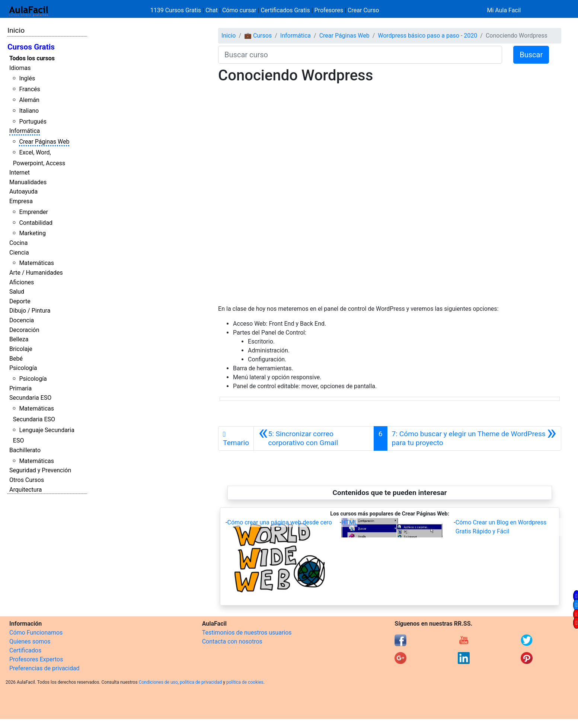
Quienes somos (30, 641)
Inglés (27, 78)
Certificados (25, 650)
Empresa (21, 201)
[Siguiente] (474, 438)
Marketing (32, 233)
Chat (212, 10)
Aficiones (22, 282)
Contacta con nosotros (232, 641)
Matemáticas (36, 263)
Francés (29, 89)
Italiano (29, 111)
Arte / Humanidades (36, 273)
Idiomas (20, 68)
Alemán (29, 100)
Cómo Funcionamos (36, 633)
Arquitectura (25, 490)
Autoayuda (23, 191)
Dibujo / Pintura (30, 311)
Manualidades (28, 182)
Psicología (23, 368)
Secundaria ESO (30, 398)
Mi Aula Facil (504, 10)
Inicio (16, 30)
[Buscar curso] (360, 55)
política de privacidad (201, 682)
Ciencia (19, 253)
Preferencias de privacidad (44, 668)
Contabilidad (36, 223)
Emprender (33, 212)
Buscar (531, 55)
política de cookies (245, 682)
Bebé (16, 359)
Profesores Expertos (36, 659)
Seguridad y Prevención (40, 470)
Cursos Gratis (31, 47)
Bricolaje (21, 349)
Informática (25, 131)
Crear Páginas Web (44, 142)
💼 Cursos (258, 36)
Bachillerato (25, 450)
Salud (17, 292)
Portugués (33, 122)
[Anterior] (314, 438)
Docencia (22, 320)
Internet (20, 173)
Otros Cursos (27, 480)
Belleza (19, 339)
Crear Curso (363, 10)
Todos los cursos (32, 58)
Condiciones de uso (158, 682)
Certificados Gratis (285, 10)
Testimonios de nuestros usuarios (247, 633)
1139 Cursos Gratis (176, 10)
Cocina (18, 243)
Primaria (20, 388)
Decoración (24, 330)
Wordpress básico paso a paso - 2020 (427, 36)
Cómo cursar (239, 10)
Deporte (20, 301)
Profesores (329, 10)
